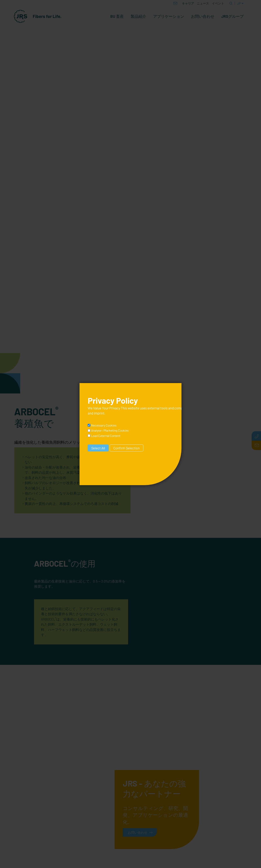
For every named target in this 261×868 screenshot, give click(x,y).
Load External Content (106, 436)
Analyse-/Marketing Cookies (110, 430)
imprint (99, 413)
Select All (98, 448)
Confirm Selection (127, 448)
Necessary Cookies (104, 425)
